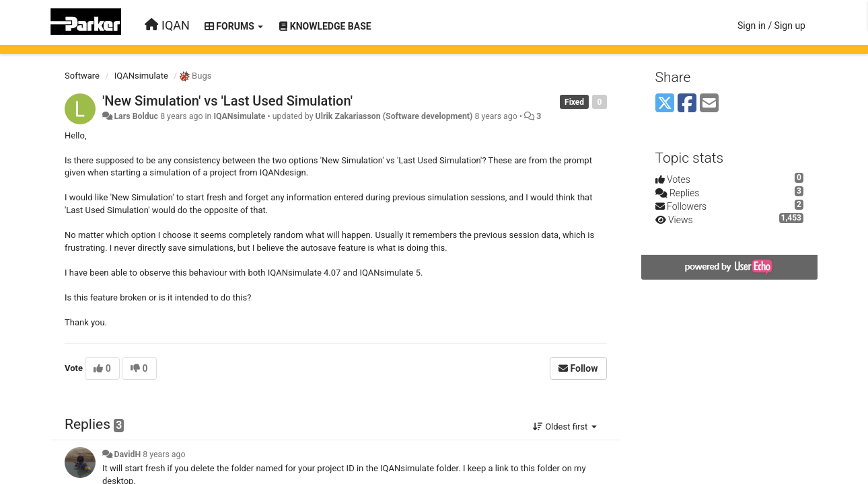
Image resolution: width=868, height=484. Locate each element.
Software (82, 76)
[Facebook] (687, 104)
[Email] (709, 104)
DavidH (127, 454)
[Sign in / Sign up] (771, 26)
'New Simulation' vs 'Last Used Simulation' (227, 101)
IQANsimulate (141, 76)
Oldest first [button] (565, 427)
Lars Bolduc (136, 116)
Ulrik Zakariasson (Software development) (394, 116)
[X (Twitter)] (665, 104)
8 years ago (164, 454)
